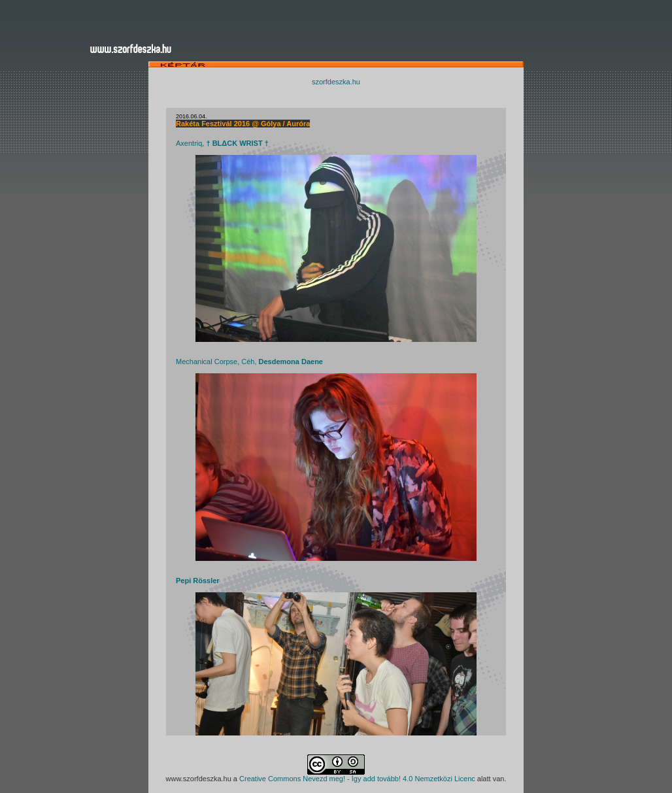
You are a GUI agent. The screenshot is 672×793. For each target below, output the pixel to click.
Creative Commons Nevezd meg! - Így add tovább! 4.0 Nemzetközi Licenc (357, 779)
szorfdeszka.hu (336, 82)
